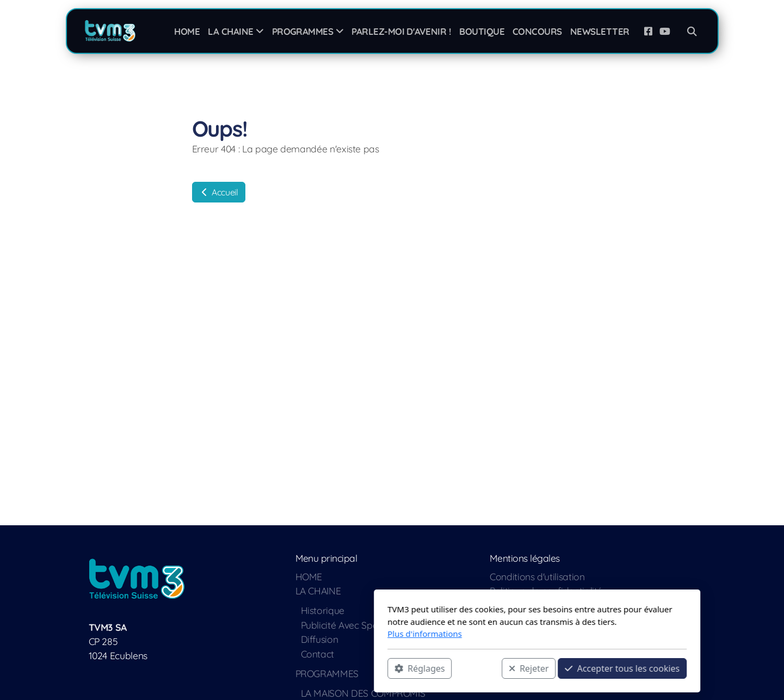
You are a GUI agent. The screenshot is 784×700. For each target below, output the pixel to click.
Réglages (275, 668)
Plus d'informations (280, 634)
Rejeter (384, 668)
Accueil (219, 192)
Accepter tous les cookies (477, 668)
